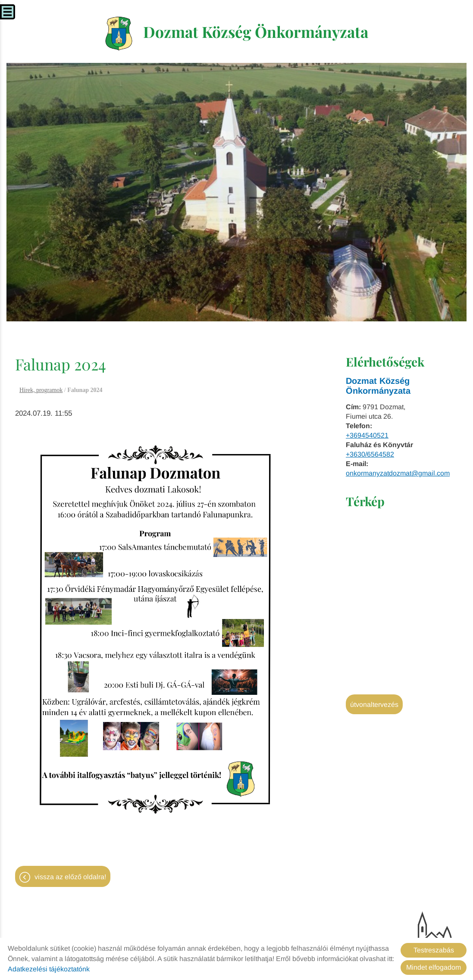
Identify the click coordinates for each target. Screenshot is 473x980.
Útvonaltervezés (374, 705)
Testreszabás (434, 950)
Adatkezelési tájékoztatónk (49, 969)
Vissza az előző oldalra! (70, 878)
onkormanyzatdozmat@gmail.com (398, 474)
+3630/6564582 (370, 455)
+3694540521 (367, 436)
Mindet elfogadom (434, 967)
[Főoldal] (117, 34)
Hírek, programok (41, 391)
